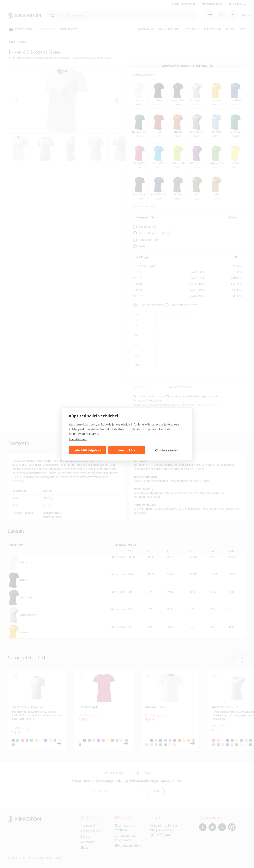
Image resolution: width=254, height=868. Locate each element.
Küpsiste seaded (166, 450)
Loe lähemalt (78, 439)
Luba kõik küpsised (87, 450)
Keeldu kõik (127, 450)
